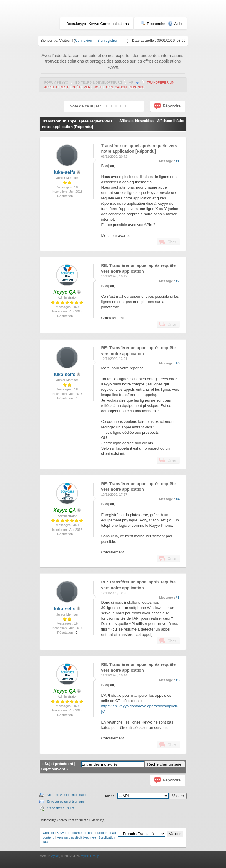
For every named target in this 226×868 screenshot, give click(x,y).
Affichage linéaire (171, 121)
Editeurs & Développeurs (99, 82)
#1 (177, 161)
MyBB (55, 856)
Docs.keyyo (76, 24)
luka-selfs (65, 172)
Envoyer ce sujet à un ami (66, 802)
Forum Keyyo (56, 82)
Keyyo (61, 833)
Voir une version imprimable (67, 795)
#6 (177, 680)
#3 (177, 363)
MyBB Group (90, 856)
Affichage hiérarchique (137, 121)
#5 (177, 598)
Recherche (153, 24)
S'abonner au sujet (60, 808)
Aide (175, 24)
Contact (48, 833)
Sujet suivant (53, 769)
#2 (177, 281)
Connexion (83, 41)
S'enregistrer (107, 41)
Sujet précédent (59, 764)
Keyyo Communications (109, 24)
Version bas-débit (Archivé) (77, 837)
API (132, 82)
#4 (177, 499)
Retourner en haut (81, 833)
